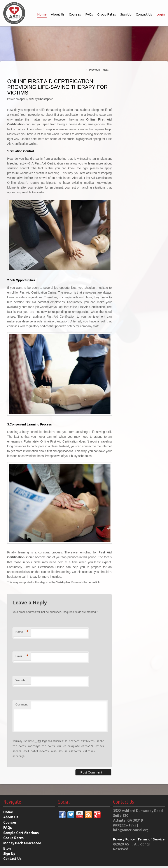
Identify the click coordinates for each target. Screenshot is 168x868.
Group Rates (107, 14)
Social (64, 806)
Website (20, 680)
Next (107, 70)
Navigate (12, 806)
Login (161, 14)
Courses (75, 14)
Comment (22, 704)
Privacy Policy (124, 843)
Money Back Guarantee (23, 846)
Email (22, 655)
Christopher (45, 99)
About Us (58, 14)
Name (22, 631)
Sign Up (126, 14)
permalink (94, 581)
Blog (7, 851)
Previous (93, 70)
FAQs (89, 14)
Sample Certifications (22, 836)
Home (42, 14)
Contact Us (144, 14)
